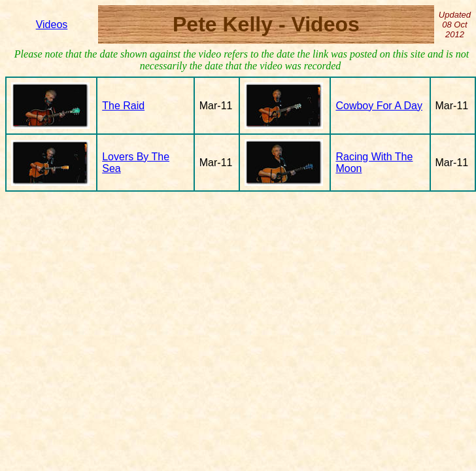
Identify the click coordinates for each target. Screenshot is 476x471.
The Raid (123, 106)
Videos (52, 25)
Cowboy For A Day (379, 106)
